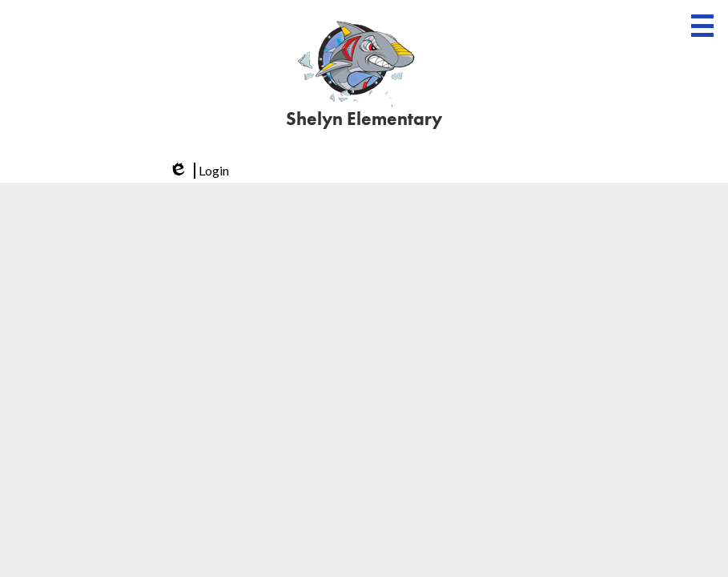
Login (198, 171)
